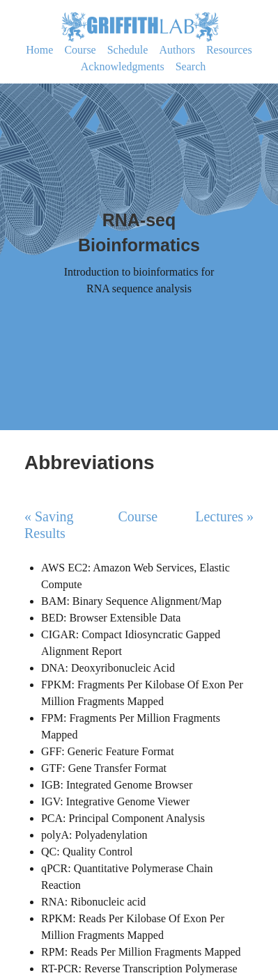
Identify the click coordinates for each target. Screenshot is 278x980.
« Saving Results (49, 525)
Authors (177, 50)
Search (191, 66)
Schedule (128, 50)
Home (39, 50)
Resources (229, 50)
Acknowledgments (123, 66)
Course (80, 50)
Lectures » (224, 516)
